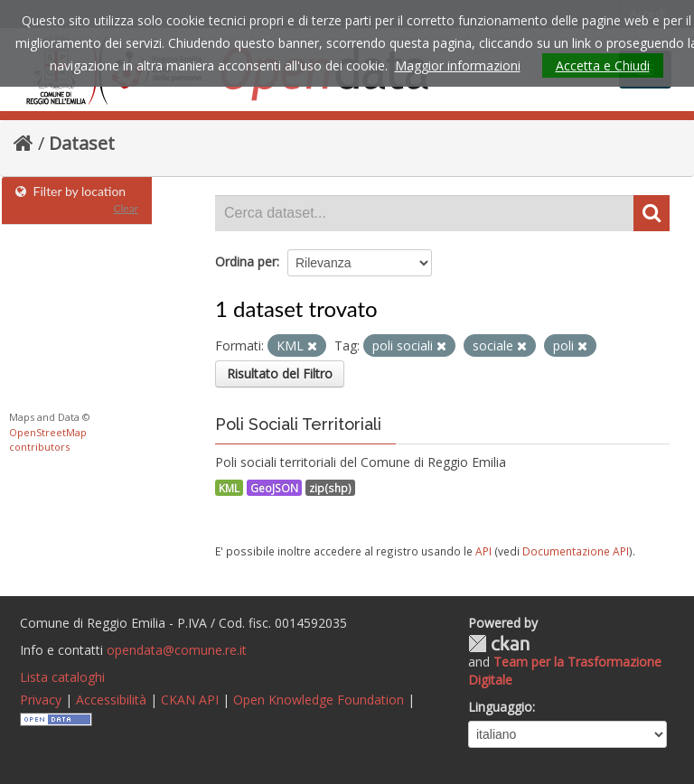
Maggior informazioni (458, 65)
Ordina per (246, 261)
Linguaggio (500, 707)
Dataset (82, 143)
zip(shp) (330, 488)
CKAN (499, 644)
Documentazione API (576, 551)
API (483, 551)
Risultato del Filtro (280, 373)
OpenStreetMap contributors (48, 440)
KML (229, 488)
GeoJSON (274, 488)
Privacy (41, 700)
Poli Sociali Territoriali (298, 424)
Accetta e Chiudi (603, 65)
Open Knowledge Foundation (319, 700)
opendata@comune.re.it (177, 650)
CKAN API (190, 700)
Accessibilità (111, 700)
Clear (126, 208)
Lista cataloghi (62, 677)
